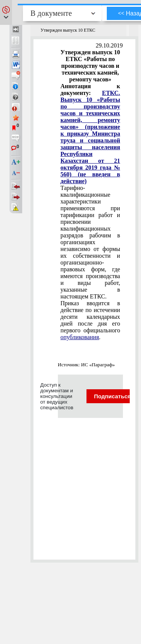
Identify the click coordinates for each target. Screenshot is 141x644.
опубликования (80, 337)
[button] (6, 12)
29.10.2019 (109, 45)
